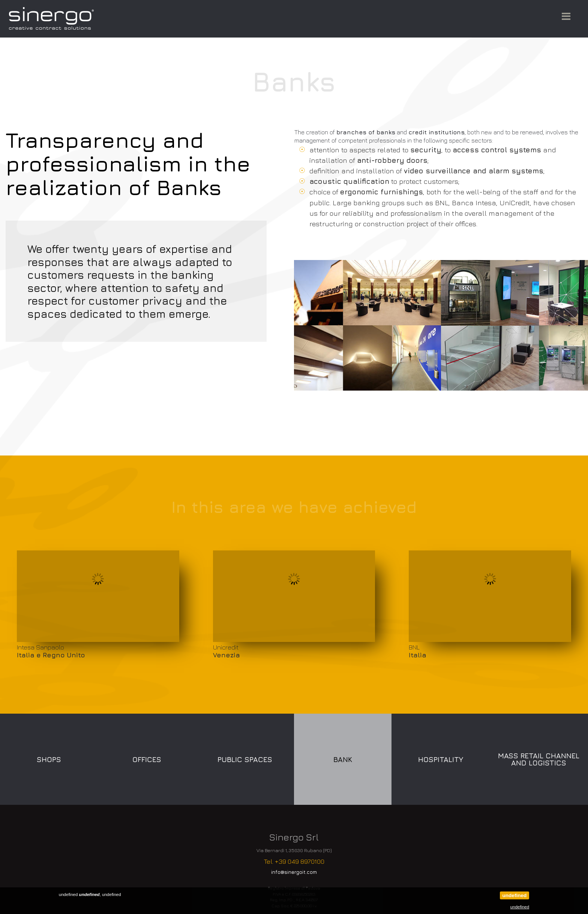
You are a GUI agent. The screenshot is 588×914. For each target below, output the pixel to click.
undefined (514, 895)
